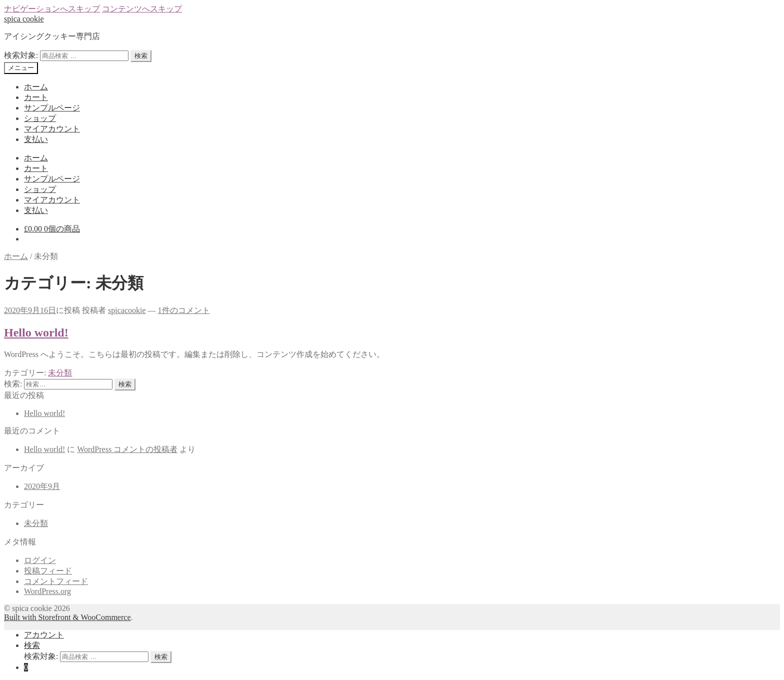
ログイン (40, 560)
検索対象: (21, 55)
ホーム (36, 87)
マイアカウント (52, 129)
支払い (36, 139)
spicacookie (127, 310)
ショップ (40, 118)
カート (36, 97)
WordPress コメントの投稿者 (127, 449)
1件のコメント (184, 310)
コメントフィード (56, 581)
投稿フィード (48, 571)
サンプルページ (52, 108)
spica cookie (24, 19)
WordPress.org (47, 591)
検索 (141, 56)
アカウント (44, 635)
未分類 (60, 373)
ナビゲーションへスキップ (52, 9)
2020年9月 (42, 486)
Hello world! (36, 332)
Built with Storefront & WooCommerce (67, 617)
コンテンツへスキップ (142, 9)
